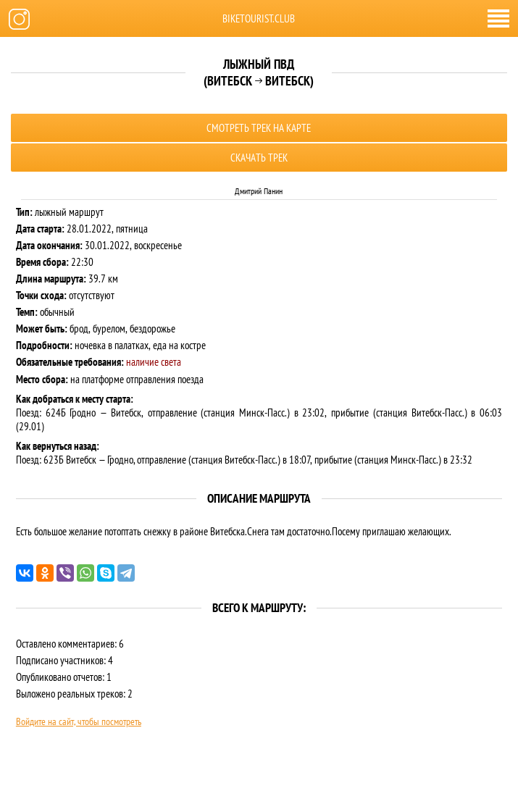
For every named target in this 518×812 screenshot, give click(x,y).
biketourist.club (259, 18)
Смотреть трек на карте (259, 128)
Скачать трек (259, 158)
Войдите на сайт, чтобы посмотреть (79, 721)
